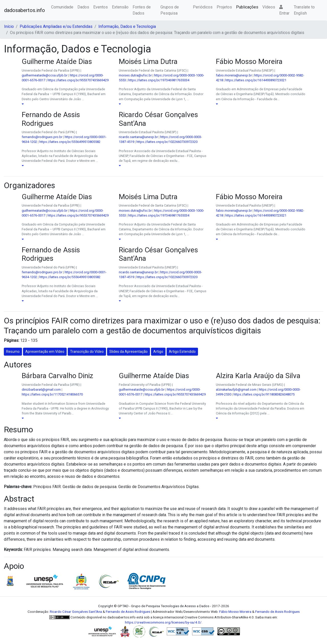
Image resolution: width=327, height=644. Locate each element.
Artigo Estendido (182, 352)
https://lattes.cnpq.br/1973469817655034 (159, 80)
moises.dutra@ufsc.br (135, 75)
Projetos (224, 7)
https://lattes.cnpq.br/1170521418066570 (52, 394)
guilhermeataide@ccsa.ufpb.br (45, 75)
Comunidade (62, 7)
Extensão (120, 7)
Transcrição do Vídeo (87, 352)
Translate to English (304, 10)
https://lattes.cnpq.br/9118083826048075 (264, 394)
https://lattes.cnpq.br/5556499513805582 (70, 142)
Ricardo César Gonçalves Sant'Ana (76, 612)
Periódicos (203, 7)
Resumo (13, 352)
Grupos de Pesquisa (170, 10)
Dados (83, 7)
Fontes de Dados (142, 10)
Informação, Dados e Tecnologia (127, 26)
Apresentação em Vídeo (45, 352)
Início (9, 26)
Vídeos (269, 7)
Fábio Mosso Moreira (235, 612)
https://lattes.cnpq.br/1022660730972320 (167, 142)
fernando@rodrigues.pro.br (42, 137)
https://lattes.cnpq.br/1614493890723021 (256, 80)
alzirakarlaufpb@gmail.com (236, 389)
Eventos (101, 7)
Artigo (158, 352)
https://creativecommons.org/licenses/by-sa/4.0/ (163, 622)
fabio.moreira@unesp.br (234, 75)
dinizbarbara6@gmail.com (41, 389)
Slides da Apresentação (129, 352)
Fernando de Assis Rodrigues (128, 612)
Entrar (284, 10)
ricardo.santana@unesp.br (138, 137)
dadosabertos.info (25, 10)
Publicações (247, 7)
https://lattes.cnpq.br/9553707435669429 (78, 80)
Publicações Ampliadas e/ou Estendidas (56, 26)
